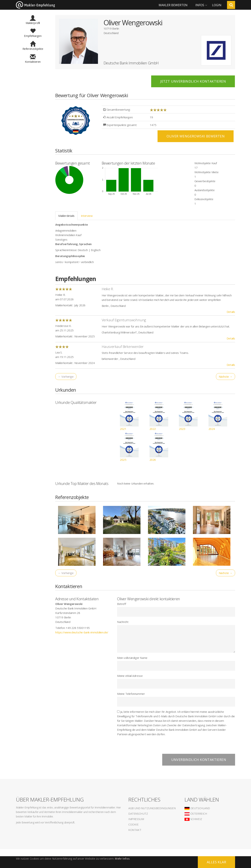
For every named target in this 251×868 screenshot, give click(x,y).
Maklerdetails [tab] (66, 216)
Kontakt (135, 830)
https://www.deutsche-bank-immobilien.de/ (82, 632)
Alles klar (216, 862)
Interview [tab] (87, 216)
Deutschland (197, 808)
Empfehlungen (33, 34)
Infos (200, 5)
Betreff (121, 604)
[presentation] (146, 746)
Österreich (196, 814)
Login (217, 5)
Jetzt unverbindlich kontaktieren (193, 81)
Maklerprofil (33, 21)
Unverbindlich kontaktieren (199, 760)
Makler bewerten (173, 5)
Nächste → (226, 377)
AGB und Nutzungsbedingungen (152, 808)
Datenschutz (138, 814)
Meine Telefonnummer (131, 694)
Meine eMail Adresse (130, 676)
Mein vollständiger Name (132, 658)
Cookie (133, 824)
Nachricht (123, 622)
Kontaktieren (33, 60)
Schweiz (193, 819)
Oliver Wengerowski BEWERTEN (196, 136)
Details (231, 312)
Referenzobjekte (33, 47)
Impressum (136, 819)
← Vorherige (66, 377)
